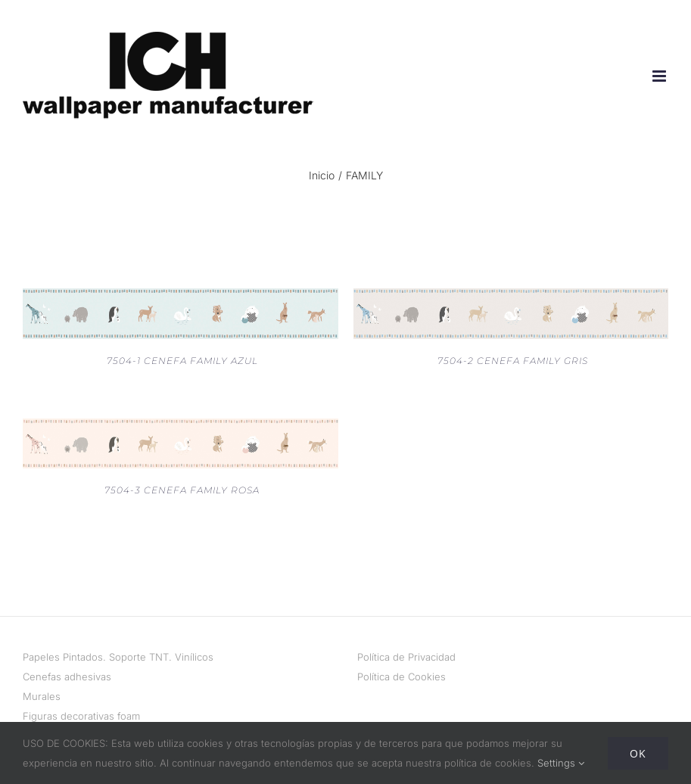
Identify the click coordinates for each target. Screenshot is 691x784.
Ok (638, 753)
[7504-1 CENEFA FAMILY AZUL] (181, 298)
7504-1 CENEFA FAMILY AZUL (182, 361)
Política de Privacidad (406, 657)
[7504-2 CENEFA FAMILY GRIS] (511, 298)
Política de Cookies (402, 677)
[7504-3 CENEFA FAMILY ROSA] (181, 428)
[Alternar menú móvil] (660, 76)
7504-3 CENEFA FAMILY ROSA (182, 490)
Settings (561, 763)
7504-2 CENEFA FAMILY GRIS (513, 361)
